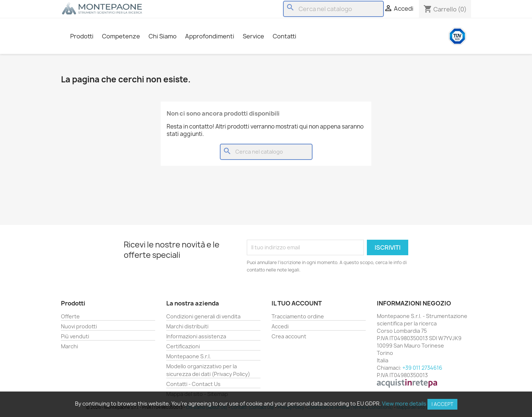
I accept (442, 404)
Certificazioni (183, 346)
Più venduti (75, 336)
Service (253, 36)
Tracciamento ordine (298, 316)
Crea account (289, 336)
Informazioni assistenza (196, 336)
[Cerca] (333, 9)
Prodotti (82, 36)
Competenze (121, 36)
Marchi (69, 346)
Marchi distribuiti (187, 326)
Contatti (284, 36)
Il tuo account (297, 303)
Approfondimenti (210, 36)
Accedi (280, 326)
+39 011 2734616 (422, 368)
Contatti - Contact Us (193, 384)
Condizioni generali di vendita (203, 316)
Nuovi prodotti (79, 326)
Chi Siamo (163, 36)
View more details (404, 404)
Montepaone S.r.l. (189, 356)
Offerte (70, 316)
